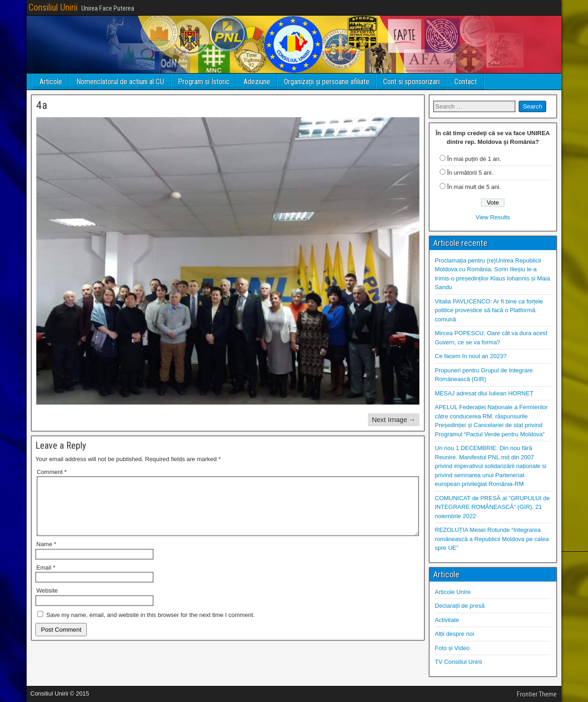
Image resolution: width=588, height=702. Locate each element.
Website (47, 602)
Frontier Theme (537, 694)
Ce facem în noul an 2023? (471, 356)
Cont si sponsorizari (411, 82)
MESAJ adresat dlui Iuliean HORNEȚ (484, 393)
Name (46, 555)
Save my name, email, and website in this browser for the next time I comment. (151, 626)
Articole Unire (453, 592)
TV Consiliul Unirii (459, 662)
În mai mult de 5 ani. (474, 187)
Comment (52, 472)
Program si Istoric (204, 82)
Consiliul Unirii (53, 7)
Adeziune (257, 82)
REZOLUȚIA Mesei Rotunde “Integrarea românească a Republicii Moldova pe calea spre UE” (492, 539)
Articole (51, 82)
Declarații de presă (460, 606)
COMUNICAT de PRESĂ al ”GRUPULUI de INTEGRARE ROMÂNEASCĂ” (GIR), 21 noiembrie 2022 (492, 507)
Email (46, 579)
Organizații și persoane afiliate (327, 82)
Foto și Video (452, 648)
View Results (493, 217)
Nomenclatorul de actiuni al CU (120, 82)
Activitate (447, 620)
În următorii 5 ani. (470, 173)
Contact (466, 82)
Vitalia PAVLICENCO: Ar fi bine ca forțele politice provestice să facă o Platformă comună (489, 310)
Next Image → (394, 419)
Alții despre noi (455, 634)
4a (42, 105)
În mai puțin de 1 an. (474, 159)
